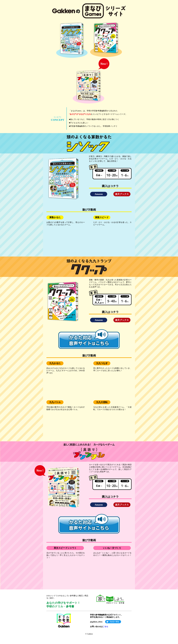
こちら (105, 627)
